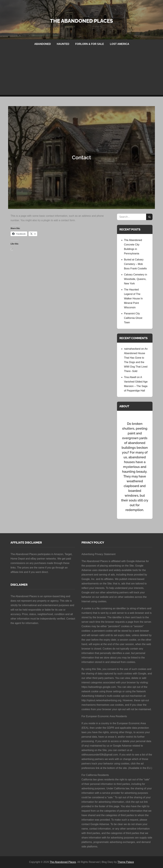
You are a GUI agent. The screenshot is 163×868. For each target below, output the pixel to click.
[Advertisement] (81, 73)
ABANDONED (43, 44)
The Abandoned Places (81, 21)
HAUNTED (63, 44)
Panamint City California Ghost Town (133, 318)
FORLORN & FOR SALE (90, 44)
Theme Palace (126, 862)
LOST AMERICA (119, 44)
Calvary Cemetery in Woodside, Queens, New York (136, 279)
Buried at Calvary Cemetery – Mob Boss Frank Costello (135, 264)
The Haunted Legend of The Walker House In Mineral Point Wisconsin (133, 299)
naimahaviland (132, 349)
